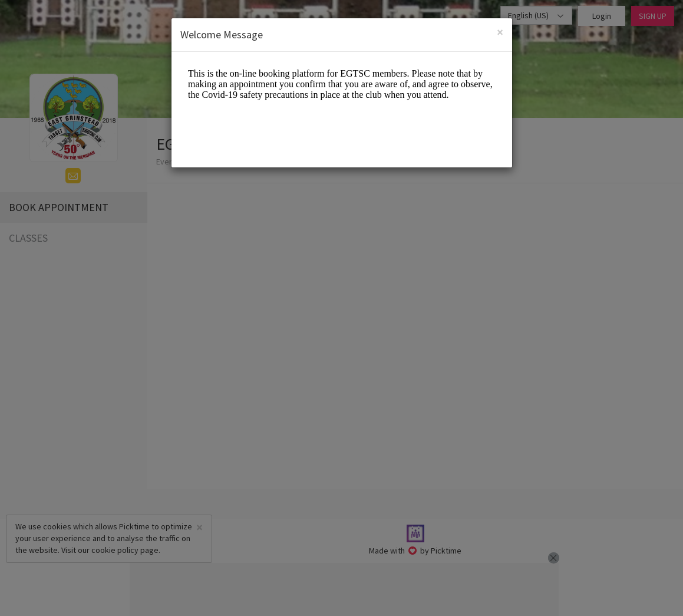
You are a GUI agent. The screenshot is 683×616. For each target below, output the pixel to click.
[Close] (500, 32)
